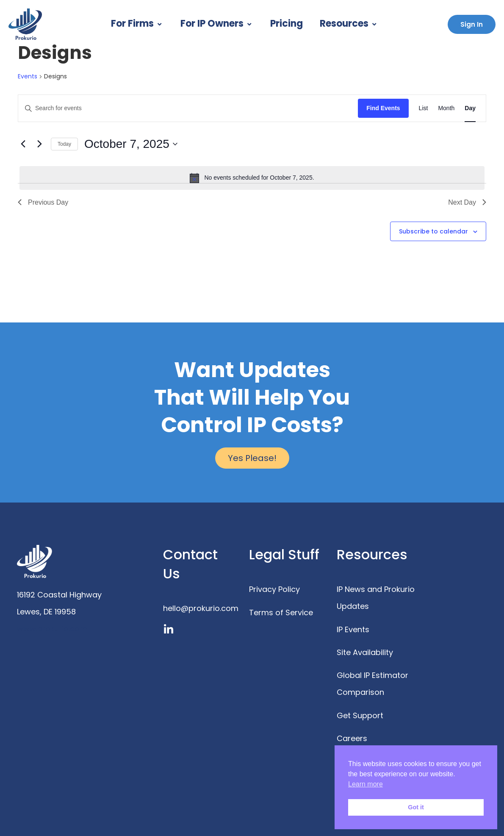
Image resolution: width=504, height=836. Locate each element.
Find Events (383, 108)
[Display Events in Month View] (446, 108)
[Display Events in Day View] (470, 108)
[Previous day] (23, 144)
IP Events (353, 629)
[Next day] (39, 144)
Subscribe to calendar (433, 231)
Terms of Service (281, 612)
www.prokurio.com (52, 629)
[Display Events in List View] (424, 108)
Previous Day (43, 202)
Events (28, 76)
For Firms (137, 24)
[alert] (252, 178)
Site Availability (365, 652)
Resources (349, 24)
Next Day (467, 202)
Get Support (360, 715)
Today (64, 144)
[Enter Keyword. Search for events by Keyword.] (188, 108)
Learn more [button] (366, 784)
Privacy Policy (274, 589)
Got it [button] (416, 807)
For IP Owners (217, 24)
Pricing (287, 24)
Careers (352, 738)
